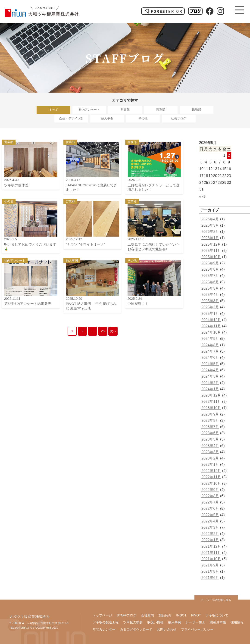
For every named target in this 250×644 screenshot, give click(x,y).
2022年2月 (210, 534)
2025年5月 (210, 288)
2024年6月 (210, 358)
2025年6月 (210, 282)
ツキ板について (217, 615)
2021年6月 (210, 578)
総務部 (196, 110)
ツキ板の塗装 (133, 622)
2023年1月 (210, 464)
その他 (143, 118)
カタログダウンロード (136, 629)
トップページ (102, 615)
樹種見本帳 (218, 622)
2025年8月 (210, 269)
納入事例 (107, 118)
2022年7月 (210, 502)
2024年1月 (210, 389)
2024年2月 (210, 383)
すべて (54, 110)
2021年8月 (210, 571)
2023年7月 (210, 427)
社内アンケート (89, 110)
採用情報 (237, 622)
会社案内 (147, 615)
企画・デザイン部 (71, 118)
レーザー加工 (195, 622)
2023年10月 (211, 408)
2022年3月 (210, 527)
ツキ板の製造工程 (106, 622)
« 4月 (203, 197)
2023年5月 (210, 439)
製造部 (161, 110)
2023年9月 (210, 414)
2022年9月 (210, 490)
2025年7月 (210, 276)
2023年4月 (210, 446)
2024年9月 (210, 339)
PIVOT (196, 615)
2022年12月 (211, 471)
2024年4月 (210, 370)
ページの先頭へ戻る (219, 600)
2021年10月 (211, 559)
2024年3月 (210, 377)
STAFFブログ (127, 615)
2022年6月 (210, 508)
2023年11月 (211, 402)
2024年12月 (211, 320)
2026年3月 (210, 225)
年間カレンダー (104, 629)
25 (103, 331)
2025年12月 (211, 244)
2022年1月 (210, 540)
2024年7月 (210, 351)
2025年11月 (211, 251)
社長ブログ (179, 118)
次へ (113, 331)
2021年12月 (211, 546)
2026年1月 (210, 238)
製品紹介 (165, 615)
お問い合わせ (167, 629)
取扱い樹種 (155, 622)
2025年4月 (210, 295)
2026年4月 (210, 219)
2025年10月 (211, 257)
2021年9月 (210, 565)
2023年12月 (211, 395)
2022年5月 (210, 515)
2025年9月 (210, 263)
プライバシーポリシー (197, 629)
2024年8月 (210, 345)
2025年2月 (210, 307)
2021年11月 (211, 553)
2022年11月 (211, 477)
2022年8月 (210, 496)
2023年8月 (210, 420)
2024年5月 (210, 364)
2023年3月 (210, 452)
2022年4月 (210, 521)
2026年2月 (210, 232)
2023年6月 (210, 433)
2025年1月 (210, 314)
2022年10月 (211, 483)
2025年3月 (210, 301)
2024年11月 (211, 326)
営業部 (125, 110)
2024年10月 (211, 332)
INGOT (181, 615)
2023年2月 (210, 458)
